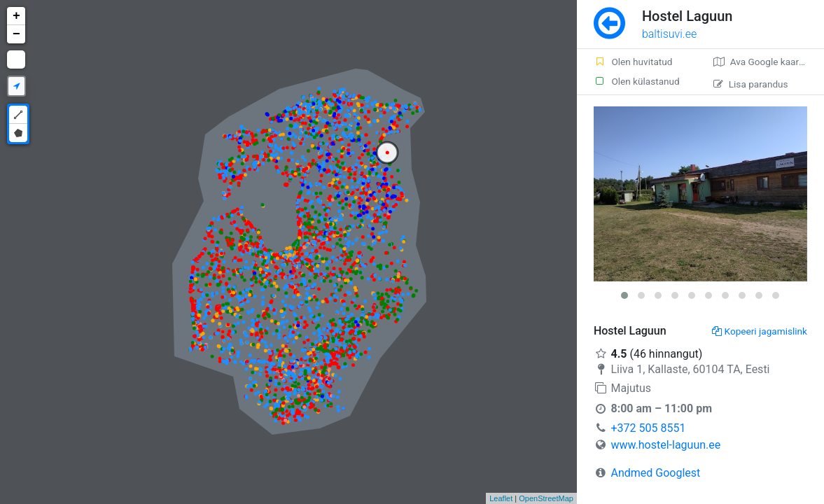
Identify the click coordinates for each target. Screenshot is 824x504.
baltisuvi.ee (669, 34)
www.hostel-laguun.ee (665, 445)
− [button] (16, 34)
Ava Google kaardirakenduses (769, 62)
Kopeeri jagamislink (760, 331)
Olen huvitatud (633, 62)
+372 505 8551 (648, 428)
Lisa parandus (751, 84)
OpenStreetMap (546, 498)
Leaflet (501, 498)
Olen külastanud (637, 81)
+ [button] (16, 16)
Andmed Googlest (655, 473)
